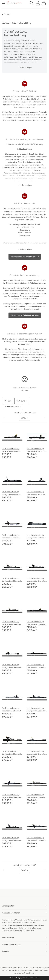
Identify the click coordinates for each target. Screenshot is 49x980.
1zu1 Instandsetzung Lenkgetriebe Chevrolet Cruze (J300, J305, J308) (36, 710)
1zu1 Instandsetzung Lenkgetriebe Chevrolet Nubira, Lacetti (36, 796)
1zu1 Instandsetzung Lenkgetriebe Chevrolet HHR (36, 753)
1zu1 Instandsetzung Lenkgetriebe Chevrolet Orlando (11, 839)
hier (33, 973)
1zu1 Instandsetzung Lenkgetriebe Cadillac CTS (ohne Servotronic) (11, 537)
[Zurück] (4, 418)
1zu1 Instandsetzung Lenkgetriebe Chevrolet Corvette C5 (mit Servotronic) (11, 666)
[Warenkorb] (44, 3)
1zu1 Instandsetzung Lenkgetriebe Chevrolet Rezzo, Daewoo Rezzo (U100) (36, 839)
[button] (32, 3)
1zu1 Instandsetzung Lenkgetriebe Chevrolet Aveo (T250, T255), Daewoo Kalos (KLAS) (11, 580)
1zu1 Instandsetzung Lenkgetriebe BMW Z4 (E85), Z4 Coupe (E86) (11, 493)
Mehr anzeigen (25, 68)
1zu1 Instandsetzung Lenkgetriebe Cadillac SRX (35, 537)
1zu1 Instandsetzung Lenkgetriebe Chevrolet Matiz (11, 796)
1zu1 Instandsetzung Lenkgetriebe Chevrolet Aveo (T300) (36, 580)
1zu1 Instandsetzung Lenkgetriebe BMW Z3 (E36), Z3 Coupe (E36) (36, 450)
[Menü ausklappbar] (3, 2)
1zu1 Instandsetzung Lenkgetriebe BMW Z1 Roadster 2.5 (11, 450)
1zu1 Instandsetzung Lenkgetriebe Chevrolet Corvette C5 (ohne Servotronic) (36, 666)
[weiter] (45, 418)
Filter (7, 401)
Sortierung (21, 401)
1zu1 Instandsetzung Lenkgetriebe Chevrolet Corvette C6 (11, 710)
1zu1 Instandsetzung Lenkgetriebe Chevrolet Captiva (11, 623)
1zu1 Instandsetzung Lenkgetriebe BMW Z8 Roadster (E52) (36, 493)
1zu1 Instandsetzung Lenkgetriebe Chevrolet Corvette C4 (36, 623)
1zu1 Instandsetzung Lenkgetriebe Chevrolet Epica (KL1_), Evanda (11, 753)
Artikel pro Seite (12, 406)
